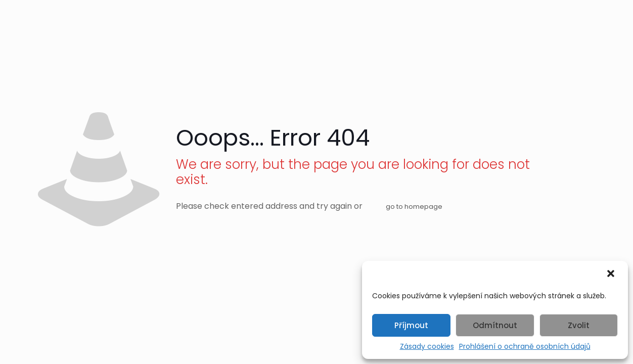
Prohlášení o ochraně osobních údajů (525, 347)
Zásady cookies (427, 347)
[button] (612, 275)
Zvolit (579, 325)
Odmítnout (495, 325)
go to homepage (414, 207)
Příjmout (411, 325)
